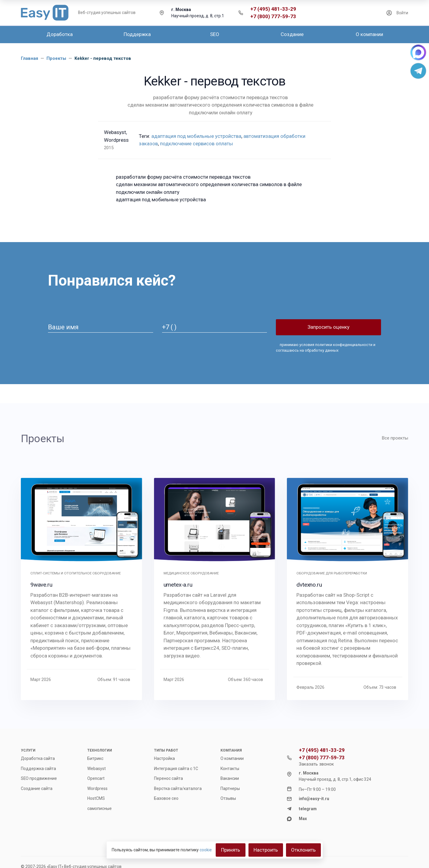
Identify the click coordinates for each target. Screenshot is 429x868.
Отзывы (228, 798)
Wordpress (97, 788)
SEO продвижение (39, 778)
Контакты (230, 769)
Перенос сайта (168, 778)
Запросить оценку (328, 327)
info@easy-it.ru (314, 799)
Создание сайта (37, 788)
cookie (206, 850)
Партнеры (230, 788)
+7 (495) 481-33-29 (273, 9)
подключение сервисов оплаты (196, 144)
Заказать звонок (316, 764)
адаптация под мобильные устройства (196, 136)
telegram (308, 809)
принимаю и (325, 347)
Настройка (164, 758)
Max (303, 819)
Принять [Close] (231, 850)
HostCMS (96, 798)
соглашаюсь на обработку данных (307, 350)
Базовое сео (166, 798)
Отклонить (303, 850)
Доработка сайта (38, 758)
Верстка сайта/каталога (178, 788)
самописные (100, 808)
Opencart (96, 778)
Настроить (266, 850)
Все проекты (395, 438)
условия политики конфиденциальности (336, 345)
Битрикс (95, 758)
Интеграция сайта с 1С (176, 769)
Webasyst (97, 769)
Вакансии (230, 778)
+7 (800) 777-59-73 (273, 17)
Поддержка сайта (38, 769)
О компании (232, 758)
